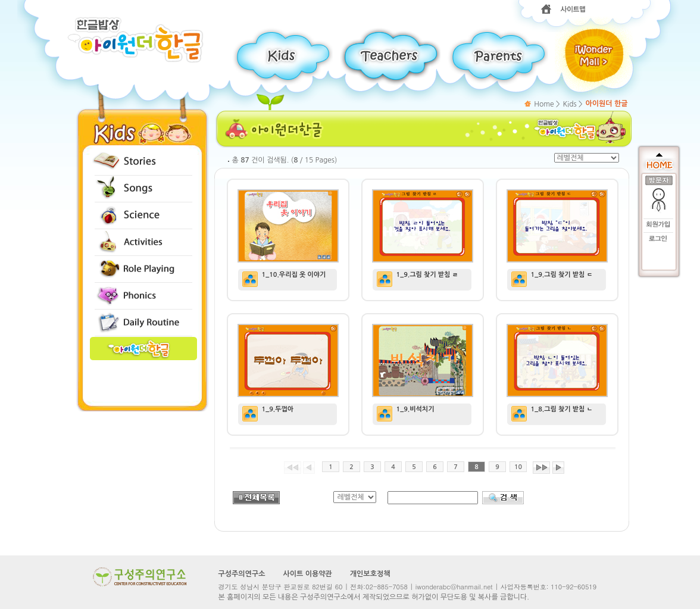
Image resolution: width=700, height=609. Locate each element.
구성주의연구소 (242, 574)
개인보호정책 (370, 574)
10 (518, 467)
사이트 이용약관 (307, 574)
